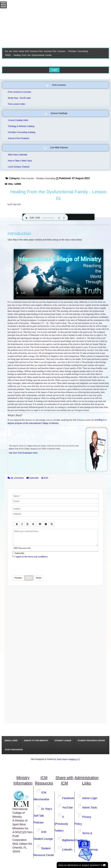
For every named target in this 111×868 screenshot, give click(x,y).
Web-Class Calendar (18, 155)
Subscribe (33, 478)
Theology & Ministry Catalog (21, 126)
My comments (16, 478)
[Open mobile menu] (3, 5)
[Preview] (52, 524)
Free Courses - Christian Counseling (70, 51)
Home (21, 51)
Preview (18, 578)
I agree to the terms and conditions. (31, 557)
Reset (39, 578)
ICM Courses (31, 51)
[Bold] (17, 524)
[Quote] (40, 524)
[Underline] (27, 524)
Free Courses (45, 51)
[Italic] (22, 524)
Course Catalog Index (18, 120)
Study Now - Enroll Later (19, 98)
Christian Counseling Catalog (21, 132)
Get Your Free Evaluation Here (23, 453)
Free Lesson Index (17, 104)
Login (54, 70)
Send (29, 578)
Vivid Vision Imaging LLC (68, 759)
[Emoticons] (46, 524)
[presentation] (35, 567)
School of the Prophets (19, 138)
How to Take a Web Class (20, 161)
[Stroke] (33, 524)
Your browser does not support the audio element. (45, 218)
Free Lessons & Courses (19, 92)
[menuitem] (11, 741)
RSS (45, 478)
